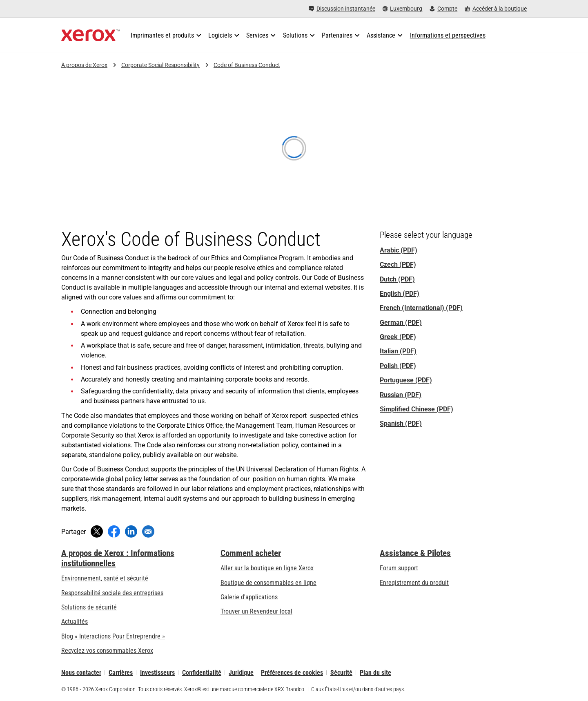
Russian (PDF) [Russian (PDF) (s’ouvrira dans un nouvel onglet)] (401, 395)
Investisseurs (157, 673)
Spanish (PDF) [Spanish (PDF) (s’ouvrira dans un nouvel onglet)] (401, 423)
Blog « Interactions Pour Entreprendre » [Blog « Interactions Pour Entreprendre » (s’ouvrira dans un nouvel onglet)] (113, 636)
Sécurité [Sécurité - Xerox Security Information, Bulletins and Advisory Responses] (341, 673)
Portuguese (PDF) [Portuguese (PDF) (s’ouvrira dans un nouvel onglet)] (406, 380)
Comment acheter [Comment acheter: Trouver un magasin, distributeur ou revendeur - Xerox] (251, 553)
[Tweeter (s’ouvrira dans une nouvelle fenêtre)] (97, 531)
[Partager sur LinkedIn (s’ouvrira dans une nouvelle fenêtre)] (131, 531)
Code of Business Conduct (247, 65)
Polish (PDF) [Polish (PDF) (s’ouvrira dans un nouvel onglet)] (398, 366)
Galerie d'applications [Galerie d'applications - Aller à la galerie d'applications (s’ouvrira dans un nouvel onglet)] (249, 597)
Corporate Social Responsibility (160, 65)
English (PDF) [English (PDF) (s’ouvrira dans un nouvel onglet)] (400, 294)
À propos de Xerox (84, 65)
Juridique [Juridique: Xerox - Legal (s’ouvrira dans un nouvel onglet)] (241, 673)
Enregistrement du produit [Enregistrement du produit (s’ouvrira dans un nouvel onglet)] (414, 583)
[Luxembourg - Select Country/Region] (403, 9)
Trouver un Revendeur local (256, 611)
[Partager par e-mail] (148, 531)
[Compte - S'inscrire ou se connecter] (443, 9)
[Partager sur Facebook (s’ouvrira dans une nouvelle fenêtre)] (114, 531)
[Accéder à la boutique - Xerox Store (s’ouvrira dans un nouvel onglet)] (496, 9)
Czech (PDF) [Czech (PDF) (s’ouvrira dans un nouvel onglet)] (398, 265)
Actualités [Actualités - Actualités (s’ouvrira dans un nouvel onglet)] (75, 622)
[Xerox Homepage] (90, 36)
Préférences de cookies (292, 673)
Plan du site (375, 673)
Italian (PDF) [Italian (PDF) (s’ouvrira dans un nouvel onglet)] (398, 351)
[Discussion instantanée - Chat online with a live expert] (342, 9)
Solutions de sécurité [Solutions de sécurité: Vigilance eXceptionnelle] (89, 607)
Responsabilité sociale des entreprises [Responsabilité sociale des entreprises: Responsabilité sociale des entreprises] (112, 593)
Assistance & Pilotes (415, 553)
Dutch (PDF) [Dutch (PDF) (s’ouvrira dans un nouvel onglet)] (397, 279)
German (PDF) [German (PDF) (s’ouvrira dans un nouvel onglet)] (401, 323)
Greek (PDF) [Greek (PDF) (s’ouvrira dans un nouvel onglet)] (398, 337)
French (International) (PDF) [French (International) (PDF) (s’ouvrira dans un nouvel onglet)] (421, 308)
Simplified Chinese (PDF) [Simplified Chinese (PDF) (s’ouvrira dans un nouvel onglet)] (416, 409)
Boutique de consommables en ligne (268, 583)
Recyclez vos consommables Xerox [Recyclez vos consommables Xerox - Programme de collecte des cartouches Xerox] (107, 651)
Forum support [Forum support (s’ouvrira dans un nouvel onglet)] (399, 568)
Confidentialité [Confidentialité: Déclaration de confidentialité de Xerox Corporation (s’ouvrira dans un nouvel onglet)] (202, 673)
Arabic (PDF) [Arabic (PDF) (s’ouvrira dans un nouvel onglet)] (399, 250)
